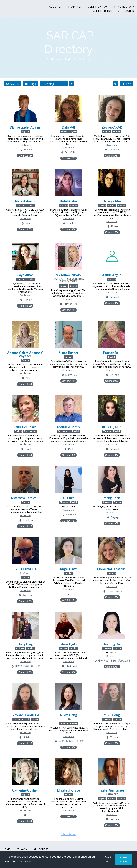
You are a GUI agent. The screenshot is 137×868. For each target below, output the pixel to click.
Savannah (28, 595)
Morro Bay (71, 375)
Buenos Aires (71, 304)
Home (7, 849)
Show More (69, 834)
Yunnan (114, 737)
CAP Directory (124, 7)
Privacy (22, 849)
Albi (28, 378)
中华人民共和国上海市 (28, 666)
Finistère (28, 737)
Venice (28, 150)
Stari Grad (71, 666)
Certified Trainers (106, 11)
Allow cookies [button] (123, 859)
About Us (55, 7)
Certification (98, 7)
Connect (25, 156)
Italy (28, 223)
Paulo (71, 449)
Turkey (28, 300)
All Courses (42, 849)
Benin (115, 226)
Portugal (115, 819)
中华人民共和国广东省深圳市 (115, 661)
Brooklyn (28, 520)
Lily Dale (114, 375)
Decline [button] (108, 859)
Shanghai (71, 515)
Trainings (75, 7)
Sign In (130, 11)
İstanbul (71, 223)
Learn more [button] (24, 861)
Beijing (115, 517)
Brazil (28, 449)
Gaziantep (115, 150)
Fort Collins (71, 152)
